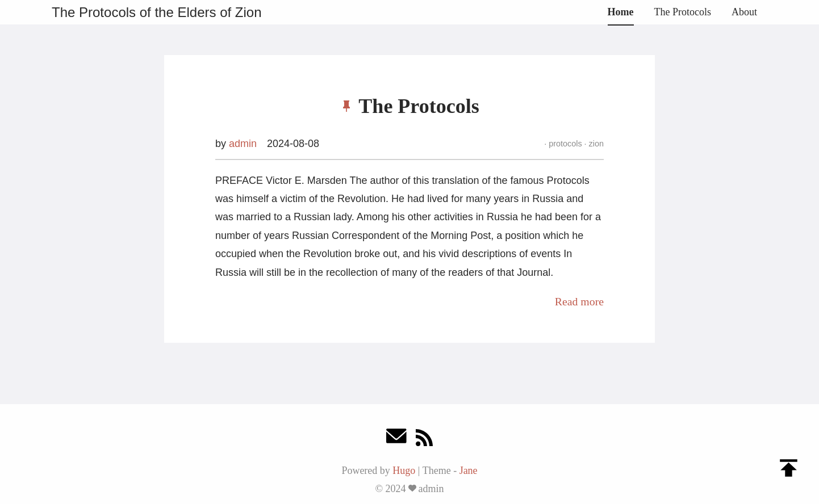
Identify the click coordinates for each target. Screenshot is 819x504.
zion (595, 144)
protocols (565, 144)
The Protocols (683, 12)
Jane (469, 471)
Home (621, 12)
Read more (579, 301)
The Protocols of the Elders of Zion (157, 12)
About (744, 12)
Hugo (404, 471)
